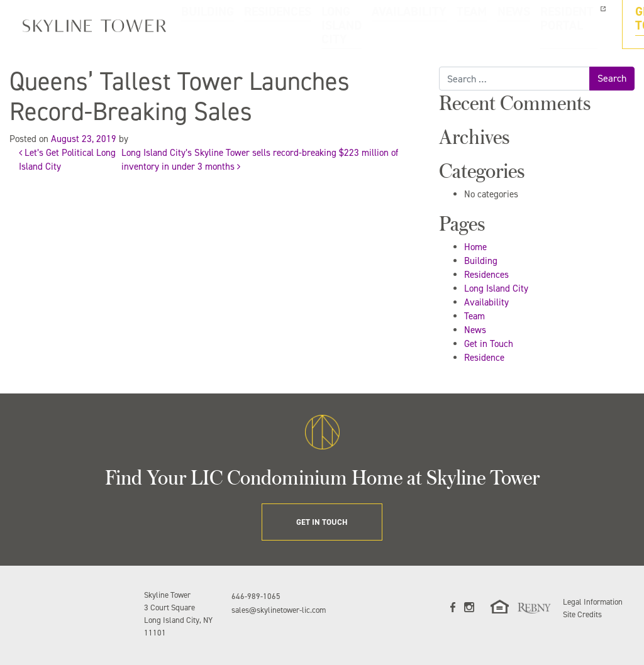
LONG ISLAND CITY (315, 25)
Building (481, 261)
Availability (486, 302)
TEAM (419, 25)
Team (475, 316)
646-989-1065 (256, 596)
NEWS (448, 25)
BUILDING (206, 25)
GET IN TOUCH (592, 25)
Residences (486, 275)
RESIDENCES (253, 25)
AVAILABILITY (378, 25)
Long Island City (496, 289)
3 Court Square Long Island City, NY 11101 (178, 620)
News (475, 330)
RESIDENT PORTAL (498, 25)
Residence (484, 358)
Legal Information (593, 602)
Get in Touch (489, 344)
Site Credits (582, 614)
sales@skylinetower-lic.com (279, 610)
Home (475, 247)
